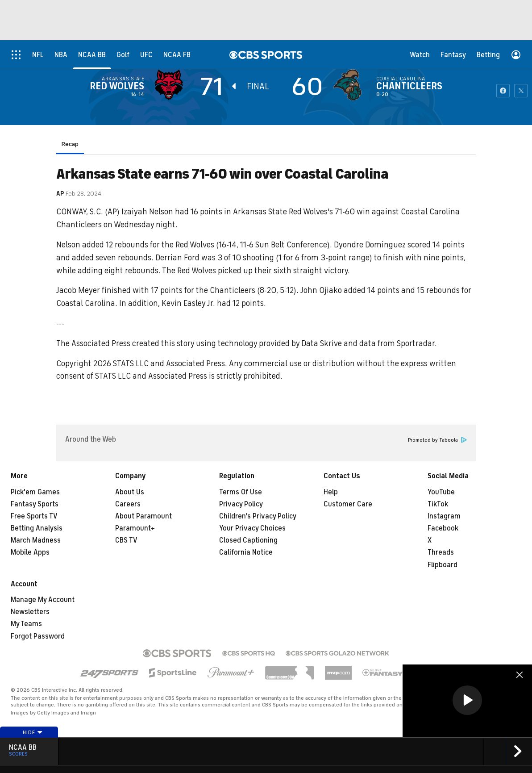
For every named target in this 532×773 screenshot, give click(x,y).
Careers (128, 504)
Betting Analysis (37, 528)
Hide (33, 732)
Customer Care (348, 504)
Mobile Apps (30, 552)
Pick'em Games (35, 492)
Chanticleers (409, 86)
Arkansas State (123, 79)
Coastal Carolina (401, 79)
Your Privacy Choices (252, 528)
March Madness (36, 540)
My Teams (26, 624)
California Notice (246, 552)
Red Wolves (117, 86)
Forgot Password (38, 636)
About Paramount (143, 516)
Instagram (444, 516)
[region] (467, 701)
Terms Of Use (241, 492)
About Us (130, 492)
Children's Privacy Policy (258, 516)
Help (331, 492)
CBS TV (126, 540)
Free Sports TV (34, 516)
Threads (441, 552)
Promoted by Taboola (437, 440)
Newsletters (30, 612)
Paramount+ (135, 528)
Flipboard (443, 565)
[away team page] (171, 85)
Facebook (443, 528)
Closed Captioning (248, 540)
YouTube (441, 492)
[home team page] (349, 85)
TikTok (438, 504)
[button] (467, 700)
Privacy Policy (241, 504)
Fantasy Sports (35, 504)
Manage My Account (43, 600)
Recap (70, 144)
